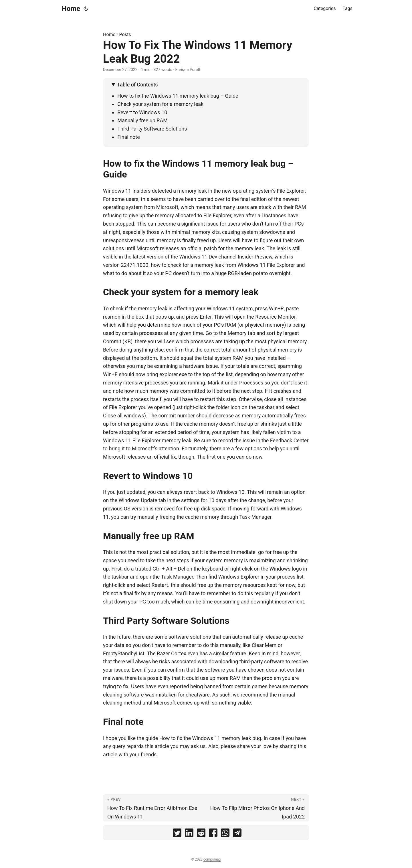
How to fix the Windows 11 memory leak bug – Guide (178, 96)
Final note (129, 137)
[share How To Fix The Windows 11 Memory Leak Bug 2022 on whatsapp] (225, 834)
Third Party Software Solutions (152, 129)
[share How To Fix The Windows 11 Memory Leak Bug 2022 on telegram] (237, 834)
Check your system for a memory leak (160, 104)
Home (71, 9)
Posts (125, 34)
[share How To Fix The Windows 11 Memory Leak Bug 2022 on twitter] (177, 834)
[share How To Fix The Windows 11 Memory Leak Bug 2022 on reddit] (201, 834)
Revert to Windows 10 (142, 112)
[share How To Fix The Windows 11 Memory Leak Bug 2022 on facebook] (213, 834)
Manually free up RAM (142, 120)
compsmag (212, 859)
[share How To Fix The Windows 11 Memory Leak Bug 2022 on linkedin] (189, 834)
